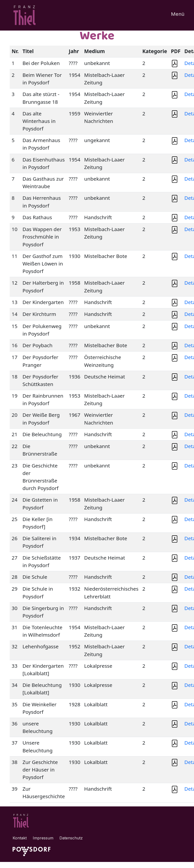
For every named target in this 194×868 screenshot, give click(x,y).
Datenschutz (71, 838)
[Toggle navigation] (175, 15)
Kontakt (20, 838)
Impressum (43, 838)
